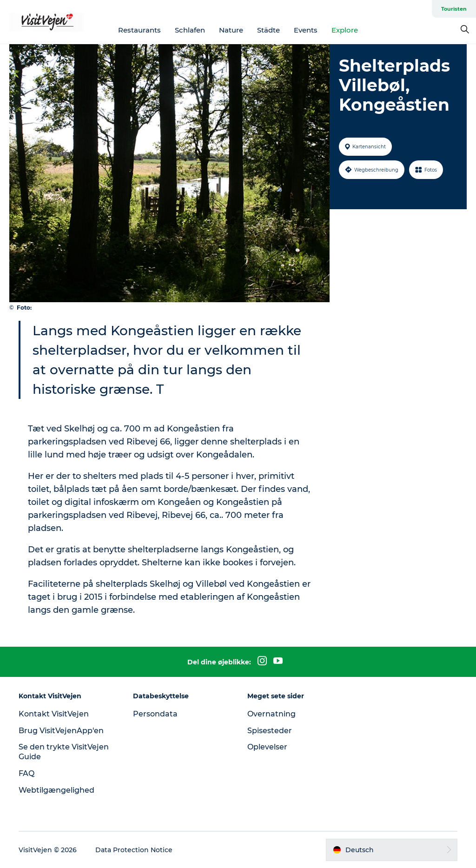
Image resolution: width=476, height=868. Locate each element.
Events (306, 30)
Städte (268, 30)
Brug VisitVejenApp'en (61, 731)
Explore (345, 30)
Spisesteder (270, 731)
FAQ (26, 773)
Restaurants (139, 30)
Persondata (155, 714)
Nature (231, 30)
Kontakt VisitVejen (54, 714)
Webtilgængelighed (56, 790)
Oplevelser (267, 747)
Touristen (454, 9)
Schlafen (190, 30)
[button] (392, 850)
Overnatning (271, 714)
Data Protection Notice (134, 850)
